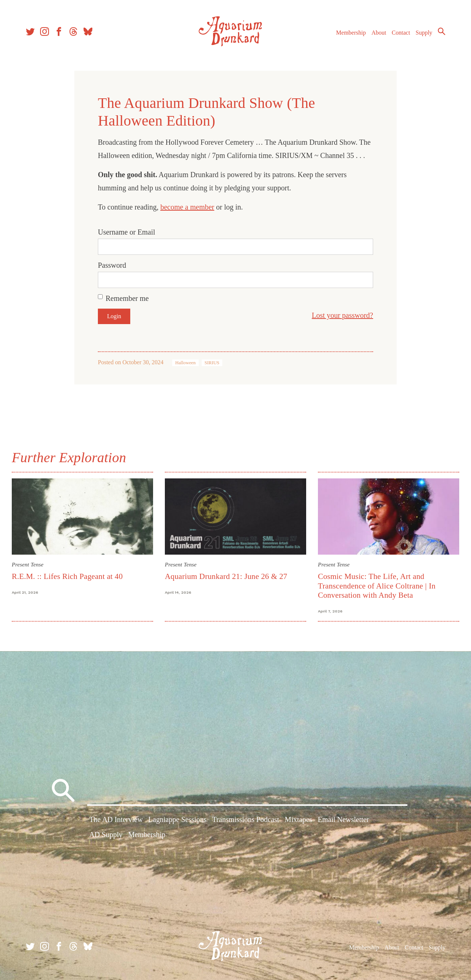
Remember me (127, 298)
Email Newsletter (343, 819)
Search (442, 31)
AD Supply (106, 835)
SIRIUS (212, 363)
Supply (424, 33)
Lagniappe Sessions (177, 819)
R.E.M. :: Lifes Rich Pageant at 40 (67, 576)
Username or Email (127, 232)
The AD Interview (116, 819)
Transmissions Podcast (246, 819)
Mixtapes (298, 819)
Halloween (185, 363)
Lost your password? (342, 315)
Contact (401, 33)
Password (112, 265)
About (379, 33)
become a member (187, 207)
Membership (351, 33)
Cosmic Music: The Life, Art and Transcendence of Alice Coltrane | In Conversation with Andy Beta (377, 586)
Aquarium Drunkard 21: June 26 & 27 (226, 576)
